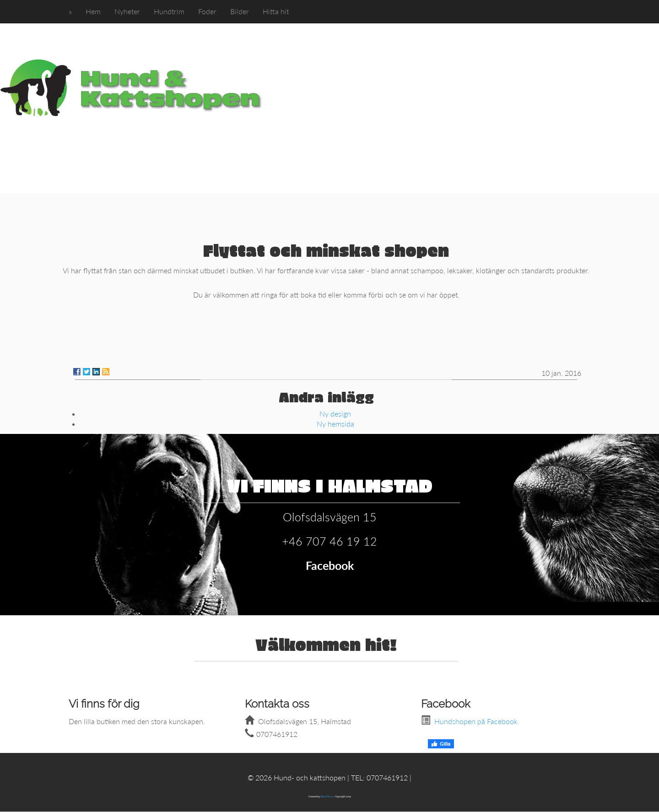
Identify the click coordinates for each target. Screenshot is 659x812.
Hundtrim (169, 11)
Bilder (240, 11)
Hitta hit (276, 11)
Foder (207, 11)
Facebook (330, 565)
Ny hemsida (335, 424)
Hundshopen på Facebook (476, 721)
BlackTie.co (327, 796)
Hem (93, 11)
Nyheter (127, 11)
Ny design (335, 414)
